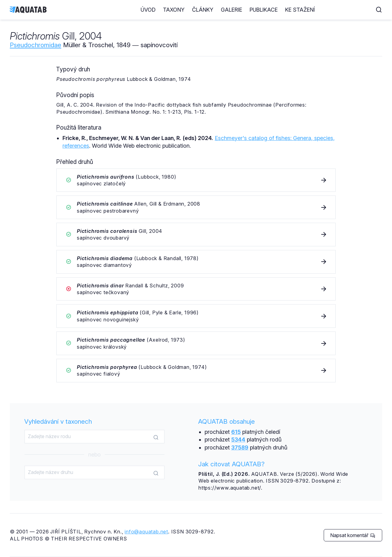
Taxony (227, 10)
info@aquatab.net (146, 532)
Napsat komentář (353, 535)
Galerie (285, 10)
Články (256, 10)
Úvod (201, 10)
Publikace (317, 10)
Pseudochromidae (36, 45)
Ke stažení (353, 10)
